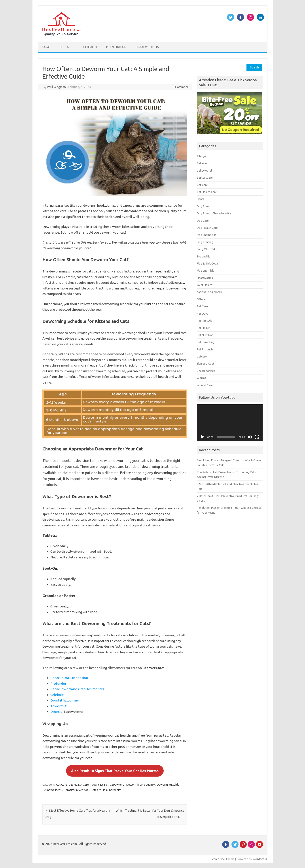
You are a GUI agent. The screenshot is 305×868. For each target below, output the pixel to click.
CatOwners (117, 785)
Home (46, 47)
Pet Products (205, 349)
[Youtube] (260, 847)
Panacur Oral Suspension (69, 678)
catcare (103, 785)
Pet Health (89, 47)
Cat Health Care (79, 785)
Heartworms (205, 278)
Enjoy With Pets (147, 47)
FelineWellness (52, 790)
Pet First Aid (205, 321)
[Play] (203, 437)
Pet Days (202, 314)
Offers (201, 299)
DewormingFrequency (140, 785)
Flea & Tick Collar (208, 263)
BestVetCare (205, 178)
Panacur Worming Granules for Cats (77, 689)
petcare (202, 356)
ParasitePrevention (76, 790)
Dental (201, 199)
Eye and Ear (204, 256)
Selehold (57, 695)
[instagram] (251, 847)
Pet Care (66, 47)
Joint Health (205, 285)
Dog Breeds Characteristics (214, 213)
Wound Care (205, 385)
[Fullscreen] (257, 437)
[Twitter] (235, 847)
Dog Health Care (207, 228)
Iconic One (218, 859)
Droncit (56, 712)
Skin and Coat (206, 363)
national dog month (209, 292)
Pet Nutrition (116, 47)
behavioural (204, 170)
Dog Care (203, 221)
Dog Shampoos (207, 235)
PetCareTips (99, 790)
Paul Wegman (56, 87)
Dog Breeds (204, 206)
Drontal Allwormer (65, 700)
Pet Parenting (206, 342)
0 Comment (181, 87)
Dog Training (205, 242)
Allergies (202, 156)
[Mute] (250, 437)
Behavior (202, 163)
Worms (201, 378)
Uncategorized (206, 371)
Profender (58, 684)
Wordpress (260, 859)
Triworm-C (59, 706)
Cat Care (62, 785)
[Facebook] (226, 847)
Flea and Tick (205, 270)
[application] (230, 423)
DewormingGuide (168, 785)
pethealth (115, 790)
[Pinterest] (243, 847)
